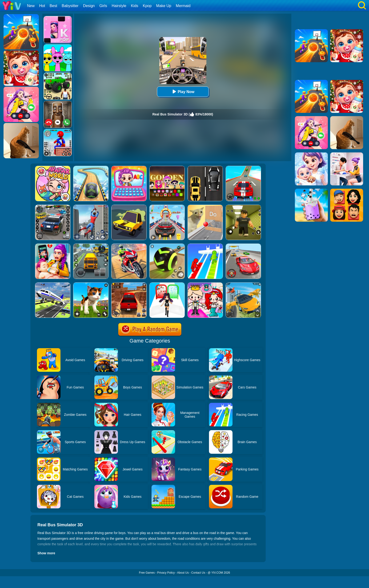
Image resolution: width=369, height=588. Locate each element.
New (31, 6)
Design (89, 6)
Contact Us (198, 573)
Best (53, 6)
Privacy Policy (166, 573)
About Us (183, 573)
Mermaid (183, 6)
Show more (46, 553)
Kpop (147, 6)
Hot (42, 6)
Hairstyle (119, 6)
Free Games (147, 573)
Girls (103, 6)
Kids (134, 6)
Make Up (164, 6)
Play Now (183, 92)
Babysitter (70, 6)
